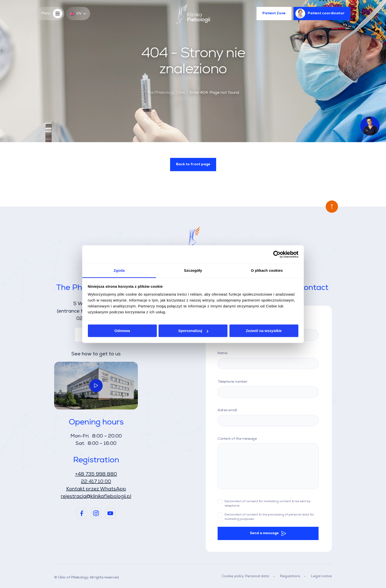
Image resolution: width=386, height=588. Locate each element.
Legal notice (322, 576)
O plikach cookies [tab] (267, 270)
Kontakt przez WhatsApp (96, 489)
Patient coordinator (320, 14)
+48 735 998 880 (96, 474)
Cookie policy (233, 576)
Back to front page (193, 164)
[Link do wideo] (96, 386)
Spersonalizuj (193, 331)
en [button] (78, 14)
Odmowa (122, 331)
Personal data (261, 576)
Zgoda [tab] (119, 270)
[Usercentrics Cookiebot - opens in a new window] (277, 254)
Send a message (264, 533)
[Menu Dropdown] (274, 576)
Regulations (294, 576)
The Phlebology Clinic (166, 93)
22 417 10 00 (96, 482)
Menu (53, 13)
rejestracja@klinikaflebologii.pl (96, 497)
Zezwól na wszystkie (264, 331)
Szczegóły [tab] (193, 270)
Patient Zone (274, 13)
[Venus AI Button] (370, 126)
